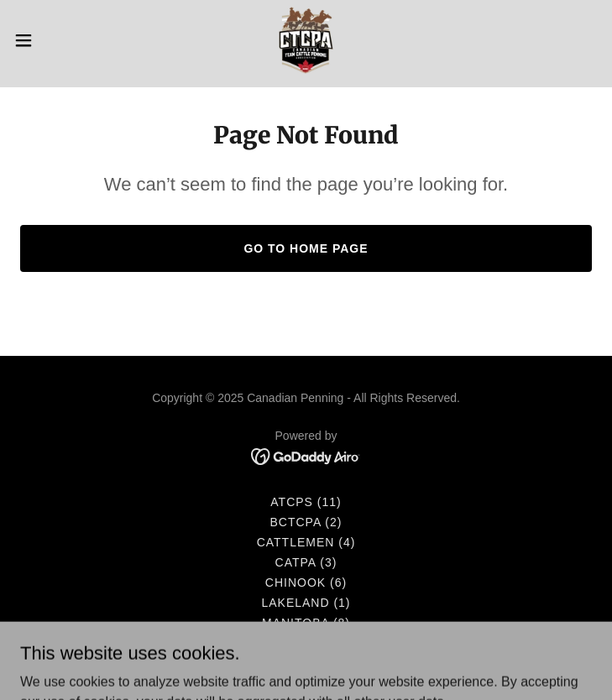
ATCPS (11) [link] (306, 502)
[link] (306, 40)
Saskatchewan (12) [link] (306, 643)
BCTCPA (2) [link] (306, 522)
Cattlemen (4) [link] (306, 542)
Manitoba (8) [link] (306, 623)
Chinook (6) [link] (306, 582)
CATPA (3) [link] (306, 562)
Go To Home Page (306, 248)
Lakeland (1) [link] (306, 603)
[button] (52, 40)
